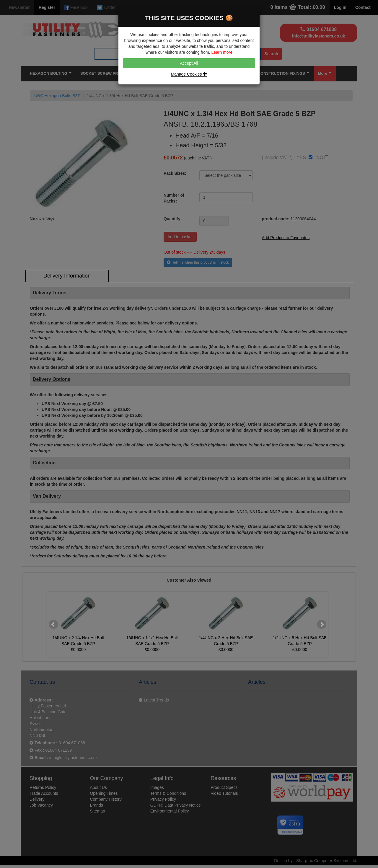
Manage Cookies (189, 74)
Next (322, 624)
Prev (53, 624)
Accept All (189, 63)
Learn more (222, 52)
